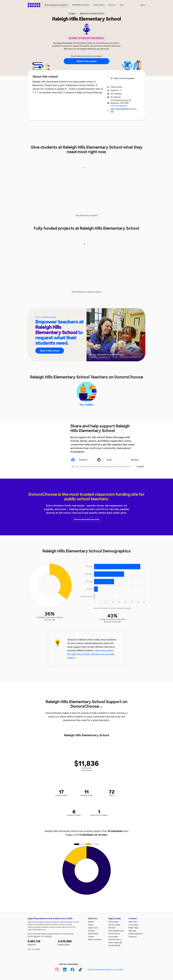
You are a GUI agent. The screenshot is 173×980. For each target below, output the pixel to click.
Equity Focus (93, 928)
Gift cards (112, 928)
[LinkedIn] (65, 970)
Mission (91, 922)
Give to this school (86, 61)
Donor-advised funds (116, 931)
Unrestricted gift (114, 945)
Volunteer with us (115, 940)
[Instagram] (57, 970)
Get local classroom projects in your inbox (105, 970)
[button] (108, 467)
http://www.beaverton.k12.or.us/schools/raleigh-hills (125, 110)
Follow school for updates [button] (123, 78)
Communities (134, 925)
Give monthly (113, 937)
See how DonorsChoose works (86, 519)
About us (112, 5)
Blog (136, 928)
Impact (61, 127)
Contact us (133, 937)
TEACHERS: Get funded (81, 5)
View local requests (119, 106)
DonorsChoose (34, 5)
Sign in (143, 5)
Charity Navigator (34, 936)
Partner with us (99, 5)
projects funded (71, 942)
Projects (76, 127)
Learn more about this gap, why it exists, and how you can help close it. (91, 654)
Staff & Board (93, 934)
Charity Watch (68, 934)
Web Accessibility (95, 940)
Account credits (114, 925)
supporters (41, 942)
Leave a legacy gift (115, 943)
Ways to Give (115, 919)
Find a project (113, 922)
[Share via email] (108, 460)
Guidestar (48, 936)
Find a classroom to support (56, 5)
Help (121, 5)
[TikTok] (80, 970)
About (48, 127)
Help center (133, 922)
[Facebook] (73, 970)
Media (131, 928)
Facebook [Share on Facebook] (79, 460)
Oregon (72, 13)
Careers (91, 937)
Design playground (135, 934)
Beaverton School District (92, 13)
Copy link (140, 467)
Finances (92, 931)
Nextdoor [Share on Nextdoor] (131, 460)
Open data (132, 931)
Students (106, 127)
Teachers (91, 127)
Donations (123, 127)
